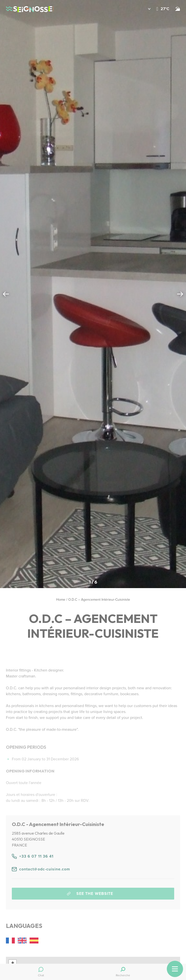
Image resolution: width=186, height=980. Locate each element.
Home (61, 600)
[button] (146, 9)
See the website (90, 894)
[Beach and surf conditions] (178, 9)
